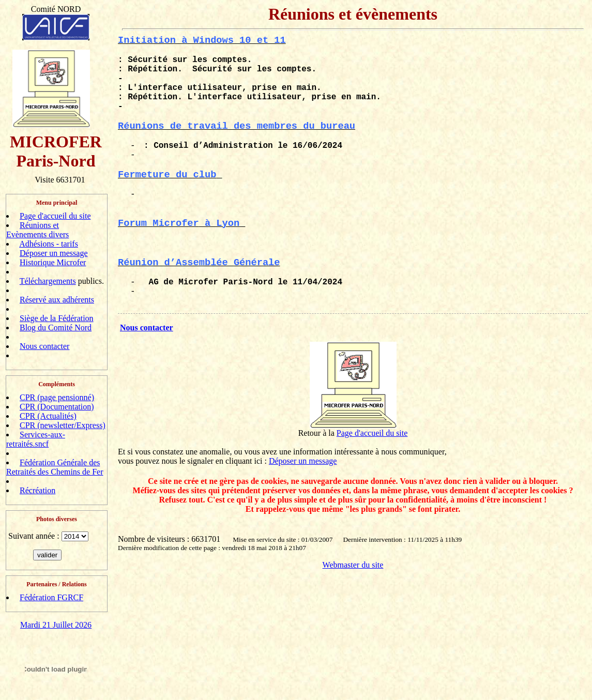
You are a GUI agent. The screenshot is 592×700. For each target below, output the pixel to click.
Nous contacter (44, 346)
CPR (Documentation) (57, 407)
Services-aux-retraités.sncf (36, 439)
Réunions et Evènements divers (37, 230)
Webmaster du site (353, 565)
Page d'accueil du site (55, 216)
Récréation (37, 490)
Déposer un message (54, 253)
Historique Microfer (53, 262)
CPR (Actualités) (48, 416)
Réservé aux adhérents (57, 300)
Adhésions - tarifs (49, 244)
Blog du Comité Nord (56, 328)
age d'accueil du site (375, 433)
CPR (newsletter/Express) (63, 425)
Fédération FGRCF (51, 597)
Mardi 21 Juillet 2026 (56, 625)
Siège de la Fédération (57, 318)
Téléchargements (48, 281)
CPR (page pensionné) (57, 397)
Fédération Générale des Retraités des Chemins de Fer (55, 467)
